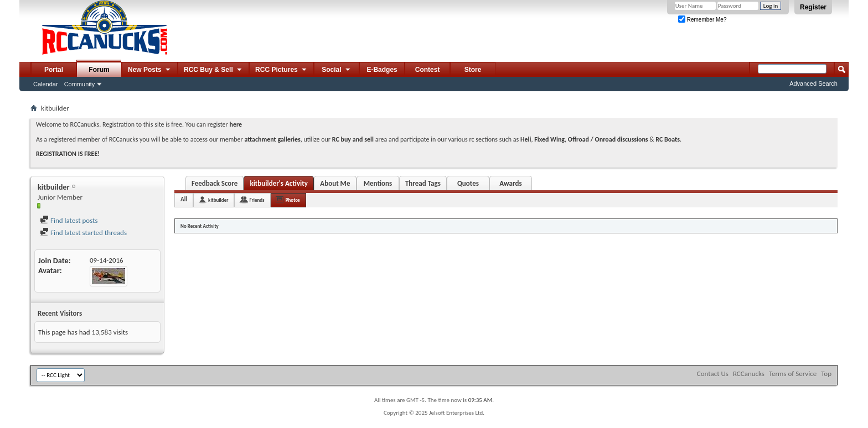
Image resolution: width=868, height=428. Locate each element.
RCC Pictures (281, 70)
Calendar (46, 84)
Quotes (468, 183)
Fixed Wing (549, 139)
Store (473, 70)
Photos (293, 200)
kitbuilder (218, 200)
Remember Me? (702, 20)
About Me (335, 183)
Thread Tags (423, 183)
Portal (54, 70)
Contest (428, 70)
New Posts (150, 70)
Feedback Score (215, 183)
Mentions (378, 183)
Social (337, 70)
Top (826, 374)
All (184, 199)
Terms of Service (793, 374)
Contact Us (713, 374)
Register (813, 7)
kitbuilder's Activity (279, 183)
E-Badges (382, 70)
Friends (257, 200)
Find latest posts (69, 220)
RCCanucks (749, 374)
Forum (99, 70)
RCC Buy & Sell (213, 70)
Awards (510, 183)
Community (80, 84)
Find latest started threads (83, 233)
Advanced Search (813, 83)
